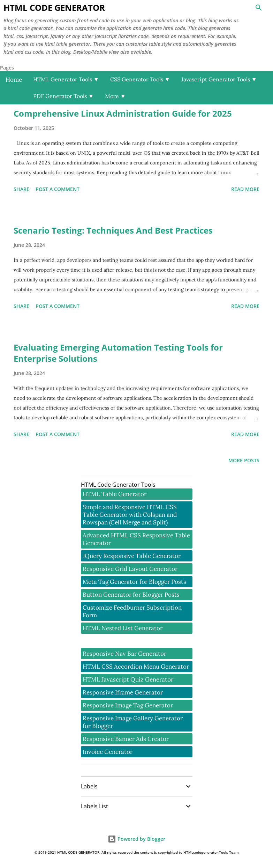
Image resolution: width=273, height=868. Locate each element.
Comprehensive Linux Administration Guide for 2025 (123, 113)
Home (14, 80)
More (115, 96)
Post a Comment (58, 189)
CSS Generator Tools (140, 79)
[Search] (259, 8)
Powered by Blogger (136, 839)
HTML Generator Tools (66, 79)
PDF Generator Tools (63, 96)
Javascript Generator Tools (219, 79)
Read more (245, 189)
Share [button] (21, 189)
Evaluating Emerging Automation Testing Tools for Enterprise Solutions (118, 353)
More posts (244, 460)
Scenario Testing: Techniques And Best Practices (113, 230)
